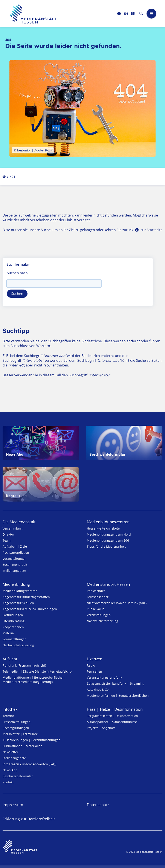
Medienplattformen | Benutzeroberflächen (118, 696)
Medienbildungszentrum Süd (108, 540)
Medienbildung (16, 584)
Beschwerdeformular (18, 776)
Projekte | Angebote (101, 728)
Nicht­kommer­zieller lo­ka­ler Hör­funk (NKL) (117, 603)
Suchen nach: (18, 273)
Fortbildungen (13, 615)
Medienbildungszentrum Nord (109, 534)
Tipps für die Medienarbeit (106, 546)
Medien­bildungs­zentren (108, 522)
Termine (9, 716)
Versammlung (13, 528)
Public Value (96, 609)
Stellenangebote (14, 571)
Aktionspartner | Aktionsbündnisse (112, 722)
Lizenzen (95, 659)
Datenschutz (98, 805)
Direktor (8, 534)
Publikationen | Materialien (22, 746)
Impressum (13, 805)
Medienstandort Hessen (108, 584)
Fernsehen (94, 671)
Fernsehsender (98, 597)
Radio (91, 665)
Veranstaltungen (15, 559)
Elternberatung (14, 621)
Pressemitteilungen (17, 722)
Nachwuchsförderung (18, 645)
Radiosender (96, 591)
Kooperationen (13, 627)
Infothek (10, 709)
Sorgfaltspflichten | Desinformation (112, 716)
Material (9, 633)
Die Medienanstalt (19, 522)
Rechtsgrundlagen (16, 552)
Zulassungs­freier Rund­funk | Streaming (116, 683)
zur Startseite (151, 230)
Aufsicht (10, 659)
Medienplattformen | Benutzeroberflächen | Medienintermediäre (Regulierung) (35, 680)
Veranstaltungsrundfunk (104, 677)
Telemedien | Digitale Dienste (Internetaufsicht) (37, 671)
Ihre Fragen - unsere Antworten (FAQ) (29, 764)
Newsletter (10, 752)
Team (7, 540)
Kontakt (8, 782)
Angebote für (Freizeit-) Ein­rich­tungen (30, 609)
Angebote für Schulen (18, 603)
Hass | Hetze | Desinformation (115, 709)
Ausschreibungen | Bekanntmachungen (31, 740)
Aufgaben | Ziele (15, 546)
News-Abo (10, 770)
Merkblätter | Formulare (20, 734)
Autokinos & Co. (98, 690)
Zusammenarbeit (15, 565)
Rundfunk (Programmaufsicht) (24, 665)
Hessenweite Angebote (103, 528)
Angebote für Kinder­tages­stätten (26, 597)
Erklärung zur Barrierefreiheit (29, 819)
